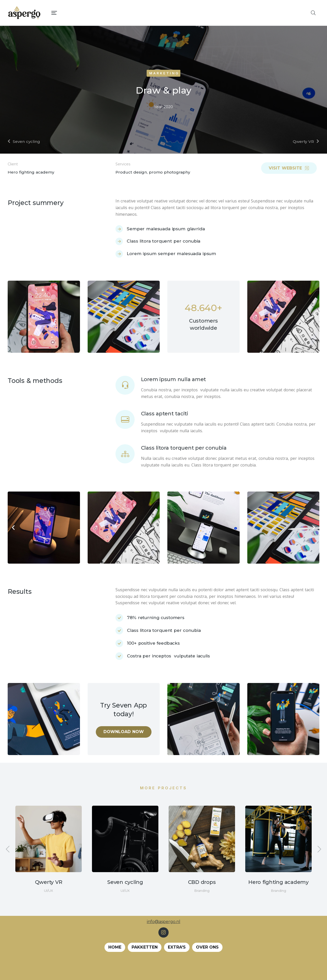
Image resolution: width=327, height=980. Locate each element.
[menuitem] (179, 13)
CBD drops (202, 882)
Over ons (207, 947)
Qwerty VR (49, 882)
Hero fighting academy (278, 882)
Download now (124, 732)
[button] (13, 528)
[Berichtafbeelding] (49, 839)
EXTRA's (177, 947)
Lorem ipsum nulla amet (174, 379)
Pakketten (145, 947)
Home (115, 947)
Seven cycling (125, 882)
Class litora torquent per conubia (184, 448)
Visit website (289, 168)
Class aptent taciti (165, 414)
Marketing (164, 73)
